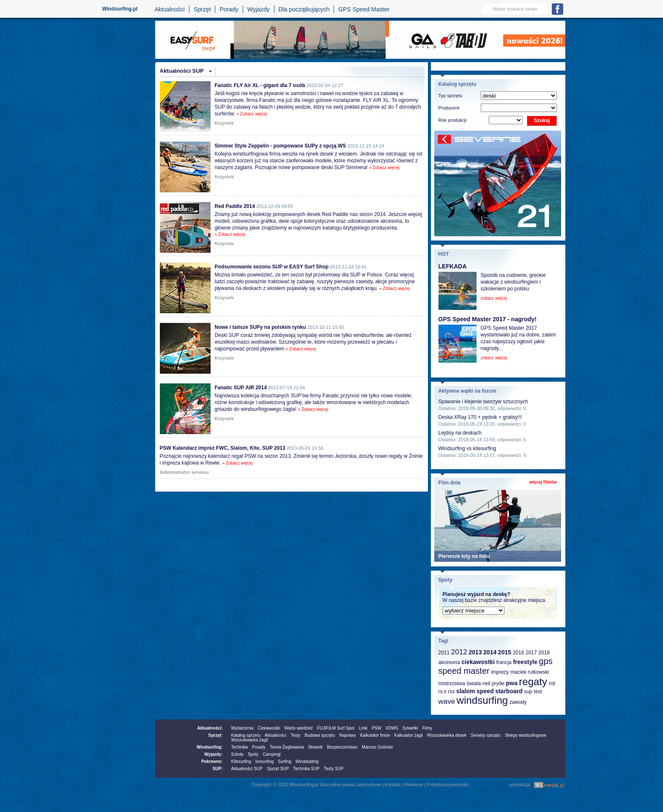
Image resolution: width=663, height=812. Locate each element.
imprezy (500, 672)
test (538, 692)
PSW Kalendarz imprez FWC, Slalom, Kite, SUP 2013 (223, 448)
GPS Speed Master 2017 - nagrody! (488, 319)
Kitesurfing (241, 761)
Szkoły (237, 754)
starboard (509, 691)
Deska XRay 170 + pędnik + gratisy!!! (480, 417)
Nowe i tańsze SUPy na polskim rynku (260, 327)
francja (504, 662)
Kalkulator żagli (408, 735)
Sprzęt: (216, 735)
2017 (531, 653)
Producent (449, 108)
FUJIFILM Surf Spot (336, 728)
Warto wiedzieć (299, 728)
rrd (552, 684)
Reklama (413, 785)
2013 (475, 652)
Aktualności (170, 9)
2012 (459, 652)
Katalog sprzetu (246, 735)
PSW (377, 728)
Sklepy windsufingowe (526, 735)
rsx (451, 692)
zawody (518, 702)
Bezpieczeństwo (342, 747)
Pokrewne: (212, 761)
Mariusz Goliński (377, 747)
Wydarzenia (242, 728)
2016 (519, 653)
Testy (295, 735)
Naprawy (347, 735)
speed (485, 691)
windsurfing (482, 700)
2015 (505, 652)
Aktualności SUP (182, 71)
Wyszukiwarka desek (447, 735)
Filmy (427, 728)
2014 (490, 652)
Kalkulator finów (375, 735)
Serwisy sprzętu (486, 735)
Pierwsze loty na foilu (464, 556)
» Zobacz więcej (252, 114)
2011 (444, 653)
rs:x (442, 692)
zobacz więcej (494, 298)
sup (528, 692)
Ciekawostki (269, 728)
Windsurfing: (210, 747)
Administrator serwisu (184, 472)
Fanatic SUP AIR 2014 (241, 388)
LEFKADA (453, 266)
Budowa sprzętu (320, 735)
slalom (466, 691)
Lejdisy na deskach (460, 433)
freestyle (525, 662)
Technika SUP (306, 769)
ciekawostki (478, 662)
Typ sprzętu (451, 96)
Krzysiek (224, 123)
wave (447, 701)
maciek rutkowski (530, 672)
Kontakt (393, 785)
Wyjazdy (259, 9)
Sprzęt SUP (278, 769)
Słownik (315, 747)
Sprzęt (202, 9)
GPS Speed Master (364, 9)
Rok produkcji (453, 120)
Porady (229, 9)
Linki (363, 728)
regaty (533, 682)
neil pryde (493, 684)
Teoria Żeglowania (287, 747)
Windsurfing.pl (120, 9)
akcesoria (449, 662)
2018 (544, 653)
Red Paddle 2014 (235, 206)
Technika (240, 747)
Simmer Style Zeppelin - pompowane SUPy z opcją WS (281, 146)
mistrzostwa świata (460, 684)
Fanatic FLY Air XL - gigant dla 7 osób (260, 85)
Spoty (253, 754)
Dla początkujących (304, 9)
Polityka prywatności (448, 785)
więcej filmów (543, 482)
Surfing (285, 761)
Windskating (307, 761)
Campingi (272, 754)
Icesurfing (264, 761)
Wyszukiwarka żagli (250, 740)
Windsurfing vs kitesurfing (467, 448)
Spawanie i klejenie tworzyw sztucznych (483, 402)
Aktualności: (210, 728)
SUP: (218, 769)
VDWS (392, 728)
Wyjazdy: (213, 754)
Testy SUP (334, 769)
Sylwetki (410, 728)
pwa (511, 683)
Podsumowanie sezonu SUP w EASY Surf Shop (272, 267)
